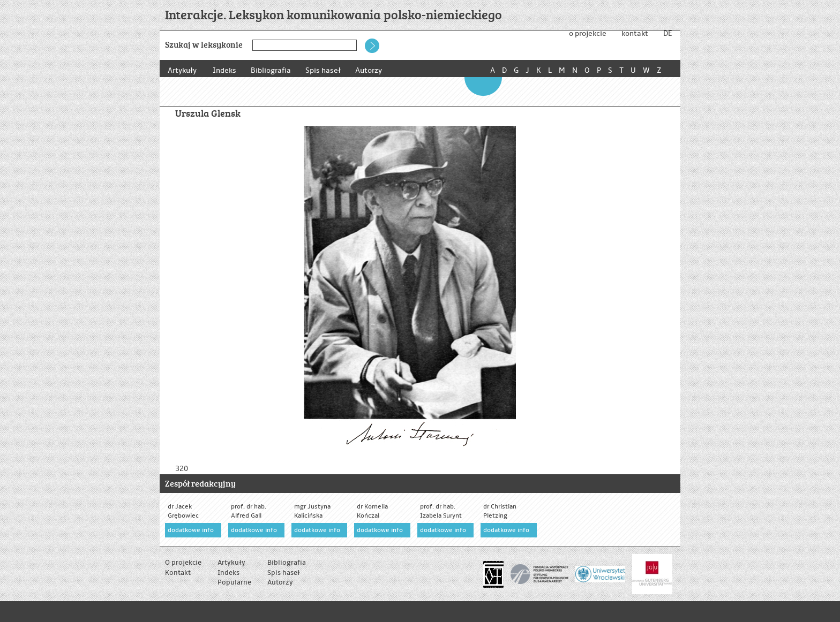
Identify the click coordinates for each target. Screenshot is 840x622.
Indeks (224, 70)
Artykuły (182, 70)
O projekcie (183, 563)
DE (667, 33)
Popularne (234, 582)
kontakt (635, 33)
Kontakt (178, 573)
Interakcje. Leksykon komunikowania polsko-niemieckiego (333, 14)
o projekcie (588, 33)
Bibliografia (272, 70)
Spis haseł (326, 70)
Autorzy (373, 70)
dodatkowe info (191, 530)
